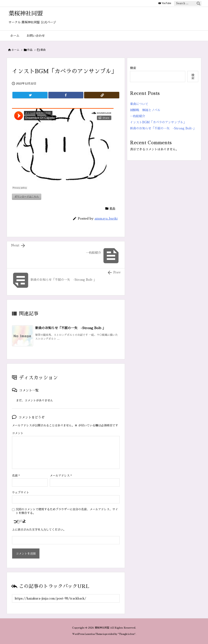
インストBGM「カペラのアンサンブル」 (158, 122)
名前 (16, 476)
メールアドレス (61, 476)
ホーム (15, 50)
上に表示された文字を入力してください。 (39, 530)
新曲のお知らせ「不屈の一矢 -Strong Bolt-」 (70, 328)
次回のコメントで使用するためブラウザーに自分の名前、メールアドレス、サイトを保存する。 (67, 511)
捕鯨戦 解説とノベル (145, 110)
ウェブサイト (21, 492)
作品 (30, 50)
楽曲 (43, 50)
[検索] (198, 3)
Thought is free (127, 634)
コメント (18, 433)
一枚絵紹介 (138, 116)
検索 (133, 68)
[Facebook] (66, 95)
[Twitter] (30, 95)
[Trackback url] (66, 598)
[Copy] (102, 95)
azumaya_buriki (106, 218)
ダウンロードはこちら (27, 197)
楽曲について (139, 104)
